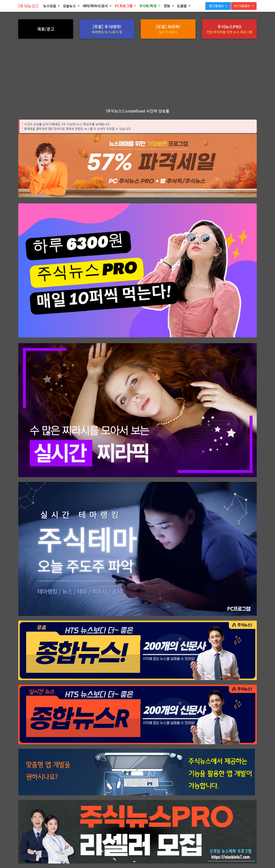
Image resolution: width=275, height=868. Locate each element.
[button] (51, 7)
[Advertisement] (137, 73)
